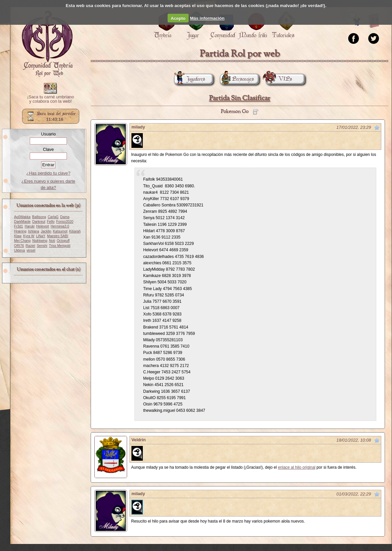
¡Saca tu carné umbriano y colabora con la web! (51, 99)
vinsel (31, 250)
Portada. (47, 44)
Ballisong (39, 217)
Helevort (42, 226)
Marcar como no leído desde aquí (377, 127)
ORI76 (19, 246)
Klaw (18, 236)
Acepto (178, 18)
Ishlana (34, 231)
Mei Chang (22, 241)
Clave (48, 149)
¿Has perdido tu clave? (48, 173)
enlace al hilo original (297, 467)
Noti (52, 241)
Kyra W (29, 236)
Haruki (30, 226)
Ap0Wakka (22, 217)
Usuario (48, 134)
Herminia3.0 (60, 226)
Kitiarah (75, 231)
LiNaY (41, 236)
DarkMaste (22, 222)
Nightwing (40, 241)
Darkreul (39, 222)
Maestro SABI (58, 236)
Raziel (30, 246)
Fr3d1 (19, 226)
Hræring (20, 231)
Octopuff (63, 241)
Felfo (51, 222)
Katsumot (60, 231)
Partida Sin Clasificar (240, 98)
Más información (207, 18)
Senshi (42, 246)
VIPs (279, 79)
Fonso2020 (65, 222)
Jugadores (190, 79)
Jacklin (46, 231)
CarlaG (53, 217)
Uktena (19, 250)
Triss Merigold (60, 246)
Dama (65, 217)
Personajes (237, 79)
